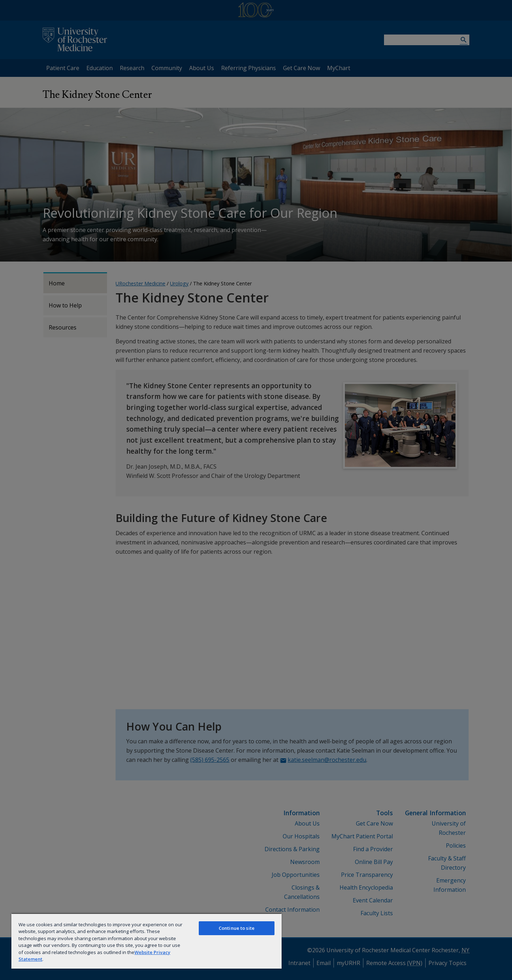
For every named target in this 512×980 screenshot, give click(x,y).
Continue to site (237, 928)
